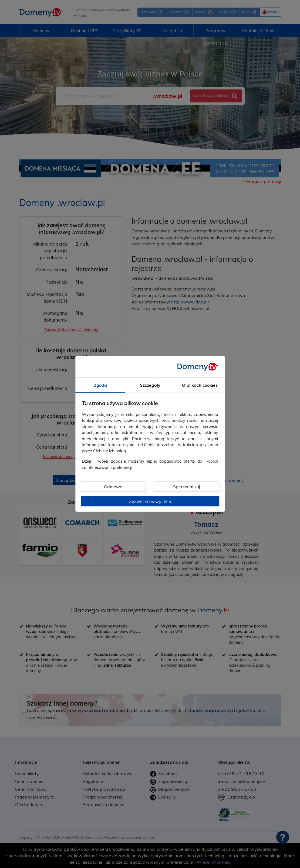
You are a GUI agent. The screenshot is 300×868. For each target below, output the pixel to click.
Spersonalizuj (187, 487)
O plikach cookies (200, 385)
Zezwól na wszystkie (150, 501)
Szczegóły (150, 385)
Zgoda (100, 385)
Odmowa (113, 487)
